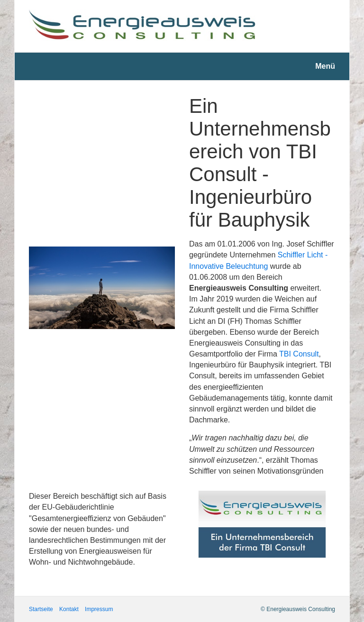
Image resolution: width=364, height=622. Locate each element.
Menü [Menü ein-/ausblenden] (325, 66)
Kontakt (69, 609)
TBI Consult (299, 354)
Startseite (41, 609)
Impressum (99, 609)
